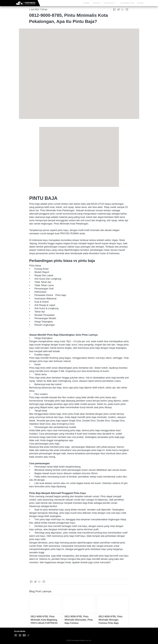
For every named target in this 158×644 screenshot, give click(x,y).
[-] (16, 635)
